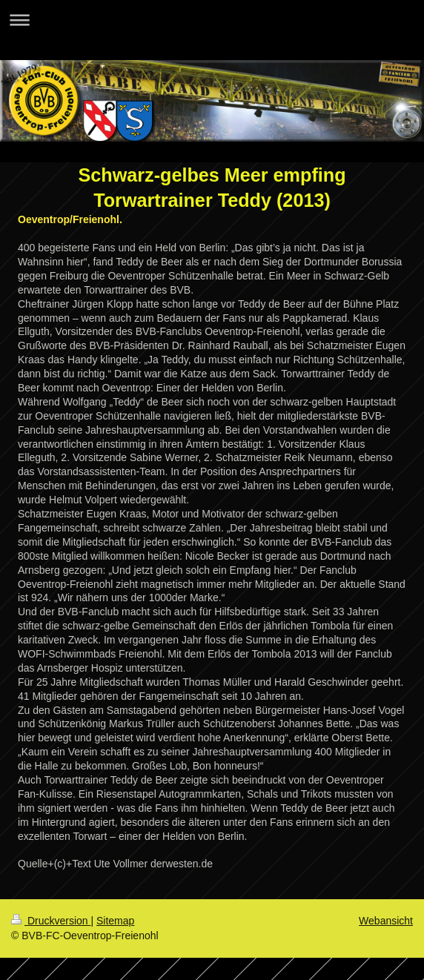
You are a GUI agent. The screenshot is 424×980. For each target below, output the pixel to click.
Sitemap (115, 921)
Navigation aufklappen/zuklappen (212, 20)
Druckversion (51, 921)
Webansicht (386, 921)
